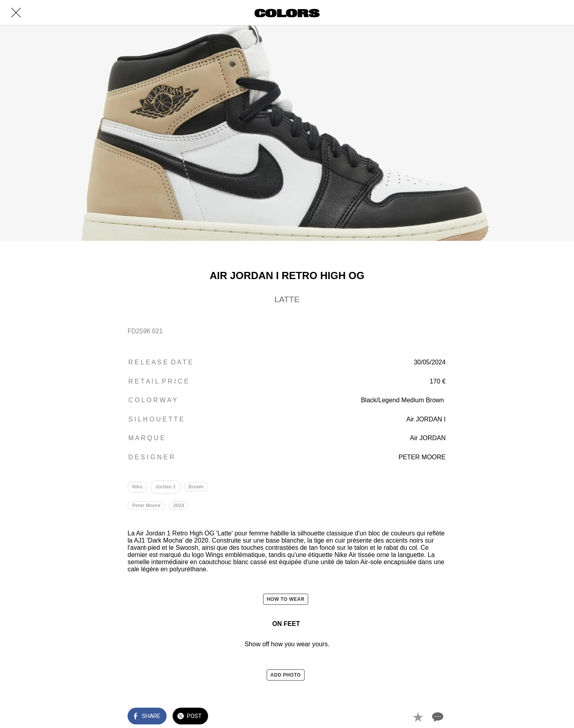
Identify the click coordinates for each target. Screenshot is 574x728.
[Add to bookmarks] (418, 717)
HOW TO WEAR (286, 600)
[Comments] (437, 717)
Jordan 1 (166, 487)
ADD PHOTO (285, 675)
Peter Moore (146, 506)
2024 (179, 506)
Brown (196, 487)
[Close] (16, 13)
